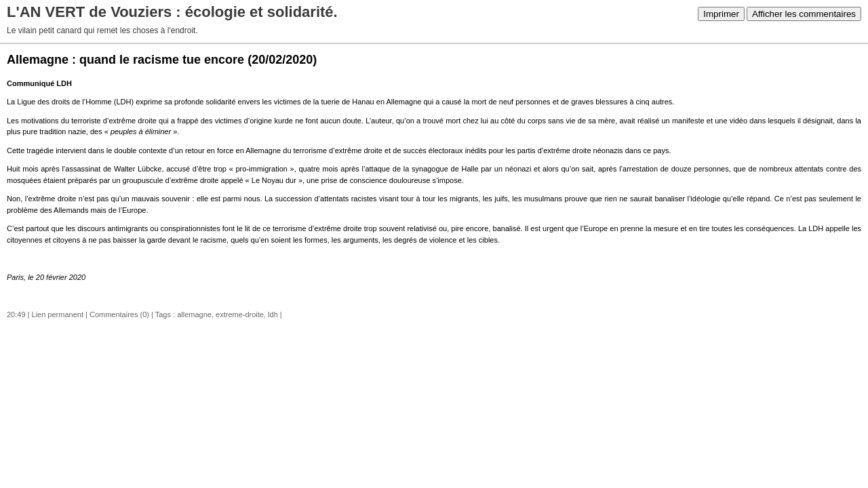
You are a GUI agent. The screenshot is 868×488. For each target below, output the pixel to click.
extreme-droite (240, 314)
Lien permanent (58, 314)
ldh (273, 314)
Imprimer (721, 14)
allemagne (194, 314)
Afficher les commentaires (804, 14)
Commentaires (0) (119, 314)
